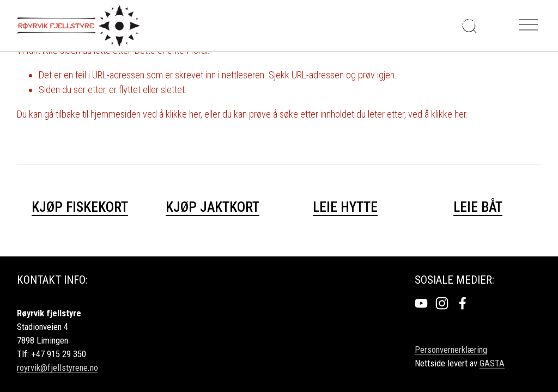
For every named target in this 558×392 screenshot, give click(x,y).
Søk (469, 23)
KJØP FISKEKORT (80, 207)
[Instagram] (442, 303)
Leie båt (478, 207)
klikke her (183, 114)
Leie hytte (345, 207)
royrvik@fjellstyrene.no (57, 367)
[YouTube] (421, 303)
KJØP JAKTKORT (213, 207)
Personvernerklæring (451, 350)
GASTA (492, 363)
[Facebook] (463, 303)
